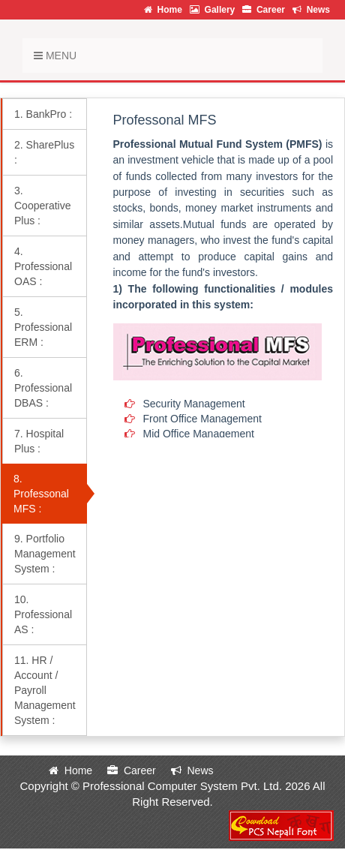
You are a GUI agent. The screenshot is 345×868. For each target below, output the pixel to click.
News (311, 10)
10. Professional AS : (43, 614)
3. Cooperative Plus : (43, 206)
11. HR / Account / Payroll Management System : (45, 690)
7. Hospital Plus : (39, 441)
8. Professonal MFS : (41, 494)
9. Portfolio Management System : (45, 554)
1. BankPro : (43, 114)
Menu (55, 56)
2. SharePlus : (44, 152)
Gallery (212, 10)
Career (264, 10)
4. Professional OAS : (43, 266)
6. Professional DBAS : (43, 388)
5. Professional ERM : (43, 327)
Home (163, 10)
